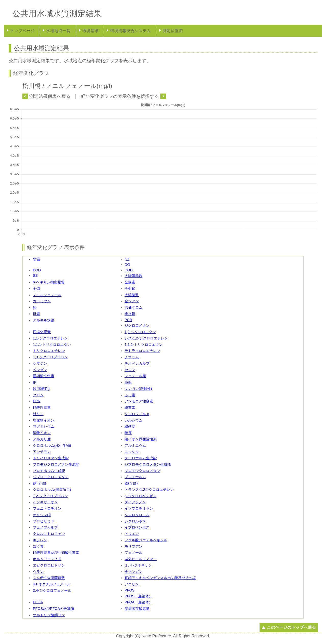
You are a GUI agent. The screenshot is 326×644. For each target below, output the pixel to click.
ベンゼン (40, 370)
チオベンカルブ (137, 363)
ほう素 (38, 546)
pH (127, 259)
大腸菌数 (132, 295)
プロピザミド (44, 521)
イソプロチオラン (139, 508)
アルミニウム (135, 445)
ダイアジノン (135, 502)
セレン (130, 370)
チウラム (132, 357)
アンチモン (42, 452)
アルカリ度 (42, 439)
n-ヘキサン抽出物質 (49, 282)
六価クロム (133, 307)
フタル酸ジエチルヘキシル (146, 540)
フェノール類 (135, 376)
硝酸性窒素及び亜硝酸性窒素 (56, 553)
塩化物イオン (44, 420)
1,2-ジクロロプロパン (50, 496)
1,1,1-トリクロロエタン (52, 345)
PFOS (130, 590)
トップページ (22, 31)
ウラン (38, 572)
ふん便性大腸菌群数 (49, 578)
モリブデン (133, 546)
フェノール (133, 553)
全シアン (132, 301)
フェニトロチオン (47, 508)
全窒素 (130, 282)
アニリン (132, 584)
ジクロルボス (135, 521)
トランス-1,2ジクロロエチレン (149, 490)
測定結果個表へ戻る (50, 96)
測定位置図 (173, 31)
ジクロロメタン (137, 325)
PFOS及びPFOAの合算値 (53, 609)
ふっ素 (130, 395)
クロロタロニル (137, 515)
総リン (38, 414)
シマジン (40, 363)
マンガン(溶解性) (138, 389)
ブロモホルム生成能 (49, 471)
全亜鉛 (130, 288)
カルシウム (133, 420)
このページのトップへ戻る (291, 627)
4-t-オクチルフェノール (52, 584)
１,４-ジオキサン (138, 565)
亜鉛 (128, 382)
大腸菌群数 (133, 276)
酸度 (128, 433)
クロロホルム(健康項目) (52, 490)
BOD (37, 270)
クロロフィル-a (137, 414)
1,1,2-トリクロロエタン (144, 345)
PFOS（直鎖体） (138, 596)
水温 (36, 259)
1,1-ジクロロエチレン (50, 338)
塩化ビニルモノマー (141, 559)
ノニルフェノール (47, 295)
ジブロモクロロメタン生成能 (148, 464)
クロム (38, 395)
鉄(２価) (39, 483)
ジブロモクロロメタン (51, 477)
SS (35, 275)
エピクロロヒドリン (49, 565)
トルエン (132, 534)
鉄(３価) (131, 483)
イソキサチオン (45, 502)
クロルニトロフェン (49, 534)
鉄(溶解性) (41, 389)
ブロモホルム (135, 477)
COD (129, 270)
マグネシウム (44, 426)
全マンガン (133, 572)
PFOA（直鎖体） (138, 602)
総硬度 (130, 426)
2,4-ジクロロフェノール (52, 590)
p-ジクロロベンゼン (140, 496)
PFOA (38, 602)
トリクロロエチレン (49, 351)
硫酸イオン (42, 433)
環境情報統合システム (130, 31)
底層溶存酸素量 (137, 609)
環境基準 (90, 31)
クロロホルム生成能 (141, 458)
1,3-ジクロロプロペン (50, 357)
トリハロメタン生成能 (51, 458)
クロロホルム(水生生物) (52, 445)
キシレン (40, 540)
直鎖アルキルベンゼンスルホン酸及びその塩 (160, 578)
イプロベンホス (137, 527)
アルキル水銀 (44, 320)
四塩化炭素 (42, 332)
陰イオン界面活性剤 (141, 439)
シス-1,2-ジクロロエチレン (146, 338)
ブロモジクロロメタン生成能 (56, 464)
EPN (37, 401)
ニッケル (132, 452)
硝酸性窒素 (42, 408)
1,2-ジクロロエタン (140, 332)
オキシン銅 (42, 515)
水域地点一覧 (58, 31)
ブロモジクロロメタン (142, 471)
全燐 (36, 288)
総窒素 (130, 408)
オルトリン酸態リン (49, 615)
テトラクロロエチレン (142, 351)
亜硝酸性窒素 (44, 376)
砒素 (36, 314)
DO (127, 265)
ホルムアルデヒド (47, 559)
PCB (128, 320)
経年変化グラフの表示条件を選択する (120, 96)
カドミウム (42, 301)
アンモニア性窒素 (139, 401)
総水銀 (130, 314)
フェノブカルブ (45, 527)
